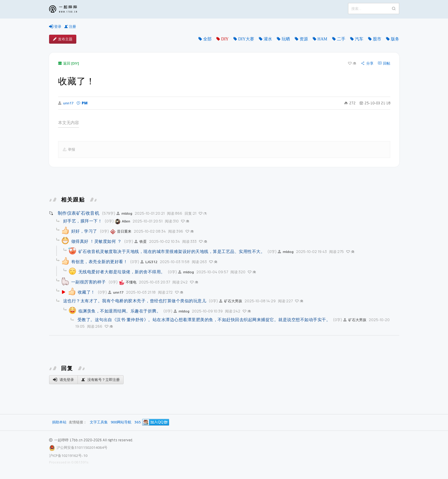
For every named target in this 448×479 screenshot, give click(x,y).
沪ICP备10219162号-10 (68, 456)
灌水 (268, 39)
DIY (225, 39)
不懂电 (128, 282)
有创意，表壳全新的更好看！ (100, 261)
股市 (377, 39)
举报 (69, 150)
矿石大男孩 (231, 301)
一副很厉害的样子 (89, 282)
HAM (322, 39)
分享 (367, 63)
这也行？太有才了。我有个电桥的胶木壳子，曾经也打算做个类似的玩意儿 (135, 301)
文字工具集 (99, 422)
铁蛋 (141, 241)
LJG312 (149, 262)
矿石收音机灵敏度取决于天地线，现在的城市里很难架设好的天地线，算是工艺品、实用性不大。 (172, 251)
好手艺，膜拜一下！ (83, 221)
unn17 (66, 103)
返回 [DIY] (69, 63)
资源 (304, 39)
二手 (341, 39)
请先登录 (63, 380)
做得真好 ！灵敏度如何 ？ (97, 241)
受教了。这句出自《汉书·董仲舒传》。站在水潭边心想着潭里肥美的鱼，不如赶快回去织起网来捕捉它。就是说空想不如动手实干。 (204, 319)
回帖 (384, 63)
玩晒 (286, 39)
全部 (207, 39)
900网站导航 (121, 422)
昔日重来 (121, 231)
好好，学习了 (84, 231)
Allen (123, 221)
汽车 (359, 39)
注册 (70, 27)
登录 (55, 27)
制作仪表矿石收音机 (79, 213)
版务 (395, 39)
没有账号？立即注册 (101, 380)
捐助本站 (59, 422)
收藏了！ (86, 292)
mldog (124, 213)
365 (138, 422)
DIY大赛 (246, 39)
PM (82, 103)
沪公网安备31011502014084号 (82, 447)
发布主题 (63, 39)
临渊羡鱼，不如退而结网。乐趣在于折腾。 (120, 311)
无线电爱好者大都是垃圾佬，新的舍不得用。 (122, 272)
